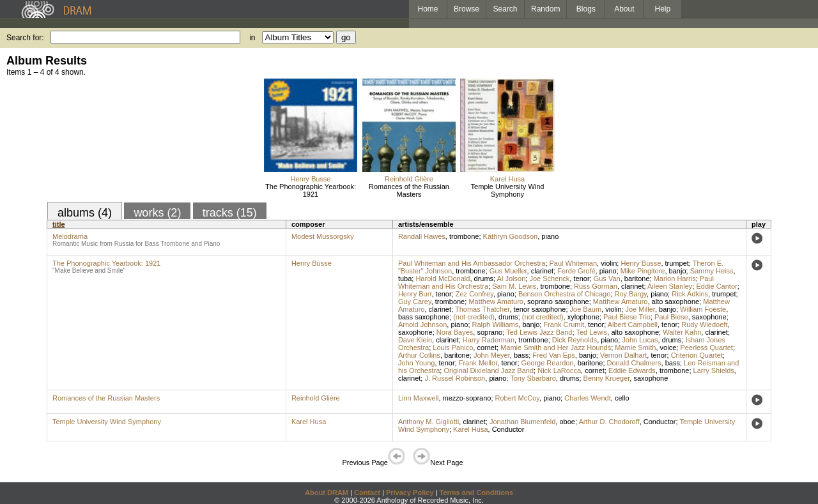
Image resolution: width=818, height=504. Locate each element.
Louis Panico (453, 347)
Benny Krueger (607, 378)
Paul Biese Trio (627, 317)
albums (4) (85, 213)
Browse (467, 9)
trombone (464, 236)
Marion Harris (675, 279)
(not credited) (474, 317)
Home (428, 9)
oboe (567, 422)
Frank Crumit (564, 325)
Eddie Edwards (632, 370)
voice (668, 347)
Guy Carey (415, 302)
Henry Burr (415, 294)
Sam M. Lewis (514, 286)
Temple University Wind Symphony (508, 190)
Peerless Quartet (706, 347)
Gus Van (607, 279)
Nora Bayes (455, 332)
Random (545, 9)
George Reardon (548, 363)
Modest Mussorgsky (323, 236)
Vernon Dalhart (623, 355)
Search (505, 9)
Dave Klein (415, 340)
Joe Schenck (549, 279)
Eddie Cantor (716, 286)
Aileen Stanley (670, 286)
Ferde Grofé (576, 271)
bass (521, 355)
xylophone (583, 317)
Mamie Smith (635, 347)
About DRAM (327, 493)
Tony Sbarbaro (533, 378)
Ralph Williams (496, 325)
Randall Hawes (422, 236)
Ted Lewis (591, 332)
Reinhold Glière (409, 179)
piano (550, 236)
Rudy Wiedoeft (704, 325)
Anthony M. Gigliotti (428, 422)
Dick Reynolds (575, 340)
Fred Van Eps (553, 355)
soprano (490, 332)
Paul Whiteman (574, 263)
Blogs (586, 9)
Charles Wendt (588, 398)
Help (663, 9)
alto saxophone (676, 302)
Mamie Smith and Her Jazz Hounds (556, 347)
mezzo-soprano (467, 398)
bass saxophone (424, 317)
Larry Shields (714, 370)
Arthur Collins (419, 355)
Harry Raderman (489, 340)
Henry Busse (311, 179)
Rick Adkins (690, 294)
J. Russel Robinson (455, 378)
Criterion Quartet (697, 355)
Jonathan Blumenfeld (522, 422)
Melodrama (70, 236)
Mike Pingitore (643, 271)
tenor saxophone (540, 309)
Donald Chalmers (634, 363)
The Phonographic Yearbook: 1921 (311, 190)
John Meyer (492, 355)
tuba (405, 279)
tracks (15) (230, 213)
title (59, 224)
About (624, 9)
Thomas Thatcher (482, 309)
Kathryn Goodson (511, 236)
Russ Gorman (596, 286)
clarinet (542, 271)
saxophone (709, 317)
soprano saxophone (558, 302)
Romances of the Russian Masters (409, 190)
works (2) (157, 213)
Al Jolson (512, 279)
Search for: (25, 38)
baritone (637, 279)
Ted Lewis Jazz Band (539, 332)
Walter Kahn (682, 332)
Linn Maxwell (419, 398)
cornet (487, 347)
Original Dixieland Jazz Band (489, 370)
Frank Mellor (478, 363)
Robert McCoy (517, 398)
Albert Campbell (633, 325)
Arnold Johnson (422, 325)
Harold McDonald (443, 279)
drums (484, 279)
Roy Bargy (630, 294)
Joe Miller (640, 309)
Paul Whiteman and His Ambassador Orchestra (472, 263)
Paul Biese (671, 317)
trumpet (677, 263)
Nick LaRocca (559, 370)
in (252, 38)
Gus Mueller (508, 271)
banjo (678, 271)
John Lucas (640, 340)
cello (622, 398)
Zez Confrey (475, 294)
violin (609, 263)
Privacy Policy (410, 493)
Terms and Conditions (476, 493)
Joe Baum (586, 309)
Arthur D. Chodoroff (609, 422)
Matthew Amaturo (496, 302)
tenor (581, 279)
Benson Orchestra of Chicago (564, 294)
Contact (367, 493)
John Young (417, 363)
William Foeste (703, 309)
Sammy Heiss (712, 271)
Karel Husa (507, 179)
